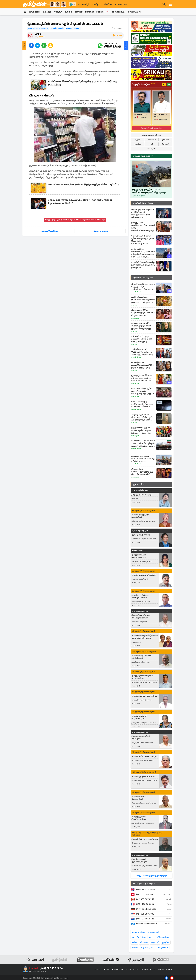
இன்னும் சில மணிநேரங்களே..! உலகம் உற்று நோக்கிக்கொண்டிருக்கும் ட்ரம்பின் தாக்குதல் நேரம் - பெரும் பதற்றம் (143, 227)
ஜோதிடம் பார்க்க (143, 85)
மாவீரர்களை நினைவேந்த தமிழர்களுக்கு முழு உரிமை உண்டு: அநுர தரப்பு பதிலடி (83, 83)
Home (97, 970)
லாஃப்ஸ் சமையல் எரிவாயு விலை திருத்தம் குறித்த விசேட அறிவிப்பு (83, 185)
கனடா (151, 937)
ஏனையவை (136, 12)
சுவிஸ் (134, 942)
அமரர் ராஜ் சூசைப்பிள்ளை (143, 776)
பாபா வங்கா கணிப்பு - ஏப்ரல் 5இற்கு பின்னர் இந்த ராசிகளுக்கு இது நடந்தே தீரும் (142, 326)
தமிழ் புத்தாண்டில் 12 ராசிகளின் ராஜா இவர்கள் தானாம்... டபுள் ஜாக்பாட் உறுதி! (143, 300)
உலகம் (69, 12)
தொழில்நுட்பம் (138, 932)
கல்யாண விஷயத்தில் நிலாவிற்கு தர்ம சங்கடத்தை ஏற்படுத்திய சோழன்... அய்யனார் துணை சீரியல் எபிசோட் (143, 391)
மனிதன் (97, 4)
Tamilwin (45, 978)
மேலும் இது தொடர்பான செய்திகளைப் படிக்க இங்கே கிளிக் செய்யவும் (75, 220)
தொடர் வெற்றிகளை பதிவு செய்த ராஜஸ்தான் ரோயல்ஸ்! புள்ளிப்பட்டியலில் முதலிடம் (143, 240)
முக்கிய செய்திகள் (49, 231)
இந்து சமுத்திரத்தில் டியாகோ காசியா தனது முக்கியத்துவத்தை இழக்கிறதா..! (149, 191)
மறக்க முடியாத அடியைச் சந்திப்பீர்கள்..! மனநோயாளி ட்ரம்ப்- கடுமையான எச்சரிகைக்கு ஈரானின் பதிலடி (143, 213)
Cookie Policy (148, 970)
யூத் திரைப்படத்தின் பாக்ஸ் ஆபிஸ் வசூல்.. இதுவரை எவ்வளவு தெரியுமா (141, 430)
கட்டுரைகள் (163, 948)
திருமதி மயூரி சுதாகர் (141, 535)
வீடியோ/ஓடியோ (148, 948)
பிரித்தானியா (163, 937)
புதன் (138, 140)
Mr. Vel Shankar (141, 115)
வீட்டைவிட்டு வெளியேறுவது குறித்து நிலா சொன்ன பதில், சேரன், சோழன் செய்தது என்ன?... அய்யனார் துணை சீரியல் (143, 472)
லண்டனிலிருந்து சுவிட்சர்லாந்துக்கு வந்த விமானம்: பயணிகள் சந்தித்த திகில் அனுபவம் (143, 404)
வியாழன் (151, 149)
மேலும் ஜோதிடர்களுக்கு (151, 128)
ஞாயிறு (138, 144)
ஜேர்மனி (155, 942)
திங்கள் (165, 140)
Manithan (134, 305)
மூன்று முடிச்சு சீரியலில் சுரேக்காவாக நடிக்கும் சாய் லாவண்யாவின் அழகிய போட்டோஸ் (142, 378)
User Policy (132, 970)
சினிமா (108, 4)
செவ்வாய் (151, 140)
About (106, 970)
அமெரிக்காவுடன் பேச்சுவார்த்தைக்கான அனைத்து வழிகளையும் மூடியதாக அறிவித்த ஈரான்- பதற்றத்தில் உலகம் (143, 352)
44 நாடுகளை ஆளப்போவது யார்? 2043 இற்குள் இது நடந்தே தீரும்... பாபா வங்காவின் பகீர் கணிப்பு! (143, 365)
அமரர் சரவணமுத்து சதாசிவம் (144, 696)
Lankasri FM (121, 4)
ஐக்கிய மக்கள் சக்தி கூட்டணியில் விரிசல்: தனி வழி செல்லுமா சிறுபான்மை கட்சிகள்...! (80, 202)
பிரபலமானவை (101, 231)
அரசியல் (41, 37)
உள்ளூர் (47, 12)
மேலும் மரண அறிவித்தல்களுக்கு (151, 876)
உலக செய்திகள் (139, 937)
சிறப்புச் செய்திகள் (143, 203)
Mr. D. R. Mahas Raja (160, 116)
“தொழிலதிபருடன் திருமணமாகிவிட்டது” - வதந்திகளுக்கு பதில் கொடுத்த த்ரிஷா (142, 417)
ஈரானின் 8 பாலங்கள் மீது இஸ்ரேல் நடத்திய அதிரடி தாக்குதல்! (143, 265)
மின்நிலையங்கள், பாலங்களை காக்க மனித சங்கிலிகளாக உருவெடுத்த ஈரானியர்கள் (143, 459)
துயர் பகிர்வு (139, 484)
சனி (151, 144)
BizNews (104, 12)
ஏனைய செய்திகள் (143, 278)
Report (117, 36)
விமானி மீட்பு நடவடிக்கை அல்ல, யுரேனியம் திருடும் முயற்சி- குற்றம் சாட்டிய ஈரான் (143, 443)
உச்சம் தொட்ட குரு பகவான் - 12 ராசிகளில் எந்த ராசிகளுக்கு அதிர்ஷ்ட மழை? (142, 339)
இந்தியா (58, 12)
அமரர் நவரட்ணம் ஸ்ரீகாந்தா (144, 575)
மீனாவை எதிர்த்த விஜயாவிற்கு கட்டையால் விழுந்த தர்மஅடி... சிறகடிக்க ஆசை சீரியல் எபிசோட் (143, 313)
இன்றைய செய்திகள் (151, 135)
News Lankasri (136, 292)
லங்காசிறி (84, 4)
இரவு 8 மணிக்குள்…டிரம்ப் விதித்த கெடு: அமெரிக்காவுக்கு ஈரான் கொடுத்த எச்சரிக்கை (143, 287)
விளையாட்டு (120, 12)
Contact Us (118, 970)
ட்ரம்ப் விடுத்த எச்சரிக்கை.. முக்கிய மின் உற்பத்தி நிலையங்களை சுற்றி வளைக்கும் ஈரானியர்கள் (143, 253)
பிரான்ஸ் (144, 942)
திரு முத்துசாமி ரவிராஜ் (141, 495)
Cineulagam (135, 318)
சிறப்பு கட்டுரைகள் (143, 156)
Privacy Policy (165, 970)
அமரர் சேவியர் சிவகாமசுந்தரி (144, 756)
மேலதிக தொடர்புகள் (144, 884)
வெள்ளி (165, 144)
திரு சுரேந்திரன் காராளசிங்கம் (145, 839)
